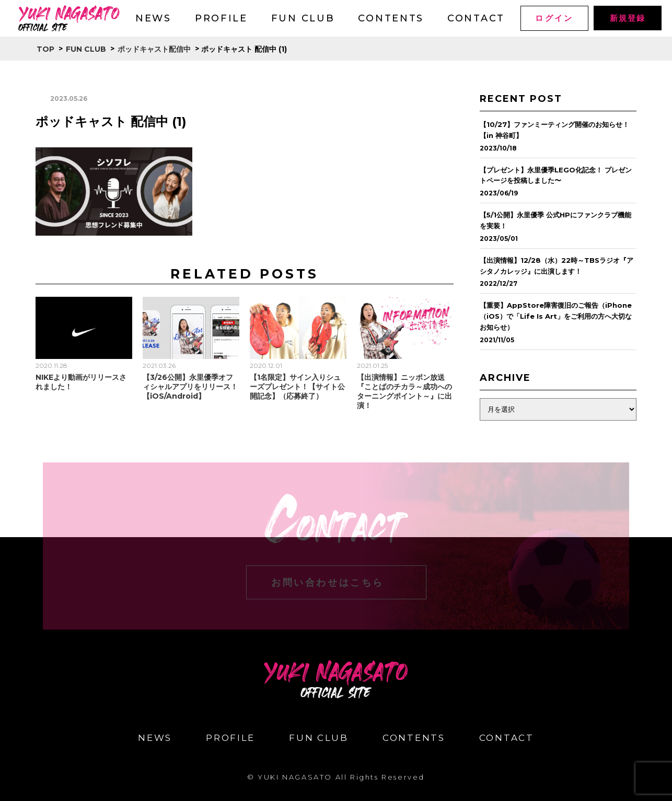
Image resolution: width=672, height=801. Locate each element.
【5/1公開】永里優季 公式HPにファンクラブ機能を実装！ (555, 220)
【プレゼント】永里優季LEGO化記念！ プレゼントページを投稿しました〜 (556, 175)
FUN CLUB (303, 18)
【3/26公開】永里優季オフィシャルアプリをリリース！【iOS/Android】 (190, 387)
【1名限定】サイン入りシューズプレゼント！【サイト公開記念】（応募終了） (297, 387)
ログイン (554, 18)
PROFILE (221, 18)
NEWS (153, 18)
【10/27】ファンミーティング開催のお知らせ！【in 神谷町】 (554, 130)
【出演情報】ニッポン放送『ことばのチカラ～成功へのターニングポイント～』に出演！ (404, 391)
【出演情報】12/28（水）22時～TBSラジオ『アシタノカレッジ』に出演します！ (557, 266)
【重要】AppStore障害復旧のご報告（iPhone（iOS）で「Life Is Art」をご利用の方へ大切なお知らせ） (556, 316)
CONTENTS (391, 18)
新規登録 (627, 18)
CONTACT (476, 18)
